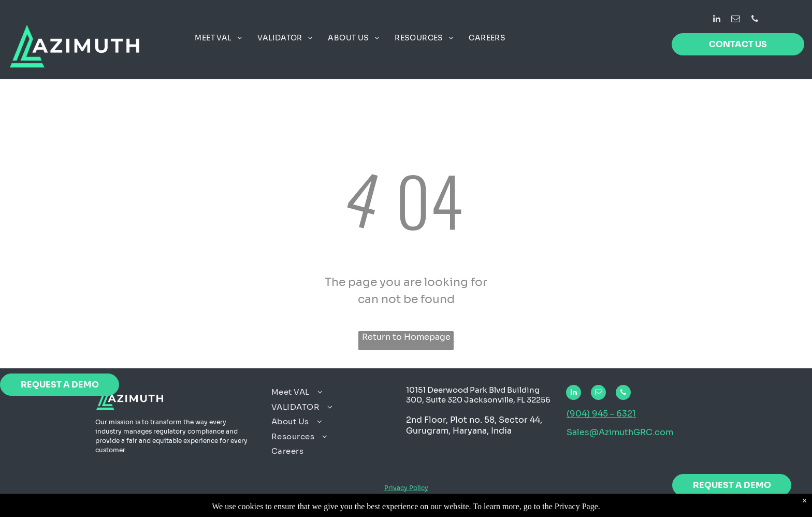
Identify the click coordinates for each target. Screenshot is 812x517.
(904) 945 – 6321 (601, 414)
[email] (736, 20)
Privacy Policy (406, 488)
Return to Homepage (406, 337)
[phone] (755, 20)
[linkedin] (716, 20)
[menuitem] (218, 38)
